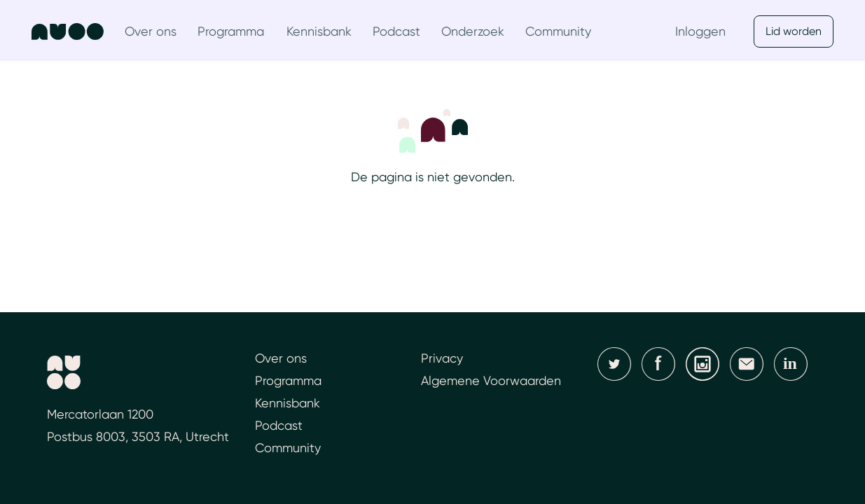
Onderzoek (473, 31)
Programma (231, 31)
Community (558, 31)
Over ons (151, 31)
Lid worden (794, 31)
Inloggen (700, 31)
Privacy (442, 358)
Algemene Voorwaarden (491, 380)
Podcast (396, 31)
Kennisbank (319, 31)
